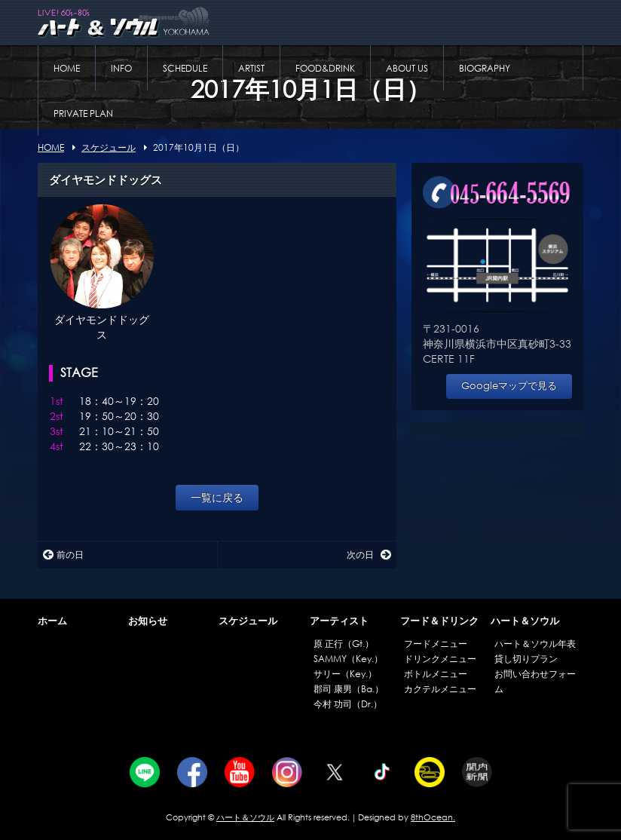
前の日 (63, 555)
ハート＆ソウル (525, 621)
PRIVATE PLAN (83, 113)
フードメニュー (436, 644)
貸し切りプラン (526, 659)
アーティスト (339, 621)
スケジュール (248, 621)
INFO (121, 68)
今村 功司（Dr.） (348, 704)
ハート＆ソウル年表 (535, 644)
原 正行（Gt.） (344, 644)
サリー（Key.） (345, 674)
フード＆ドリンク (439, 621)
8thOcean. (433, 817)
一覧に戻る (217, 497)
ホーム (52, 621)
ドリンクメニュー (440, 659)
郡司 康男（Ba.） (349, 689)
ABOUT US (407, 68)
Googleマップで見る (509, 386)
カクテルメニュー (440, 689)
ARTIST (251, 68)
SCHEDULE (185, 68)
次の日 (369, 555)
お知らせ (148, 621)
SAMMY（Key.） (348, 659)
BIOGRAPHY (485, 68)
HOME (67, 68)
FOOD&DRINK (325, 68)
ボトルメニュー (436, 674)
